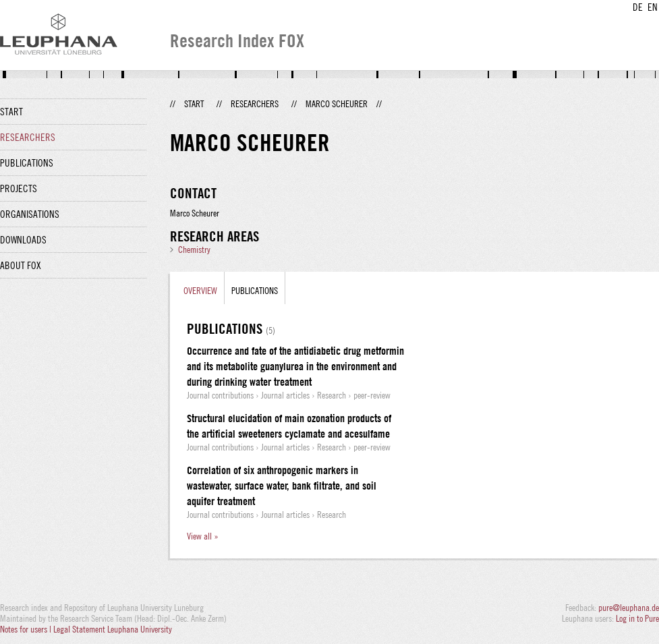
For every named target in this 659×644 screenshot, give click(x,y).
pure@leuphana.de (629, 608)
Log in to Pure (637, 618)
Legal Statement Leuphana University (113, 629)
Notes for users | (27, 629)
